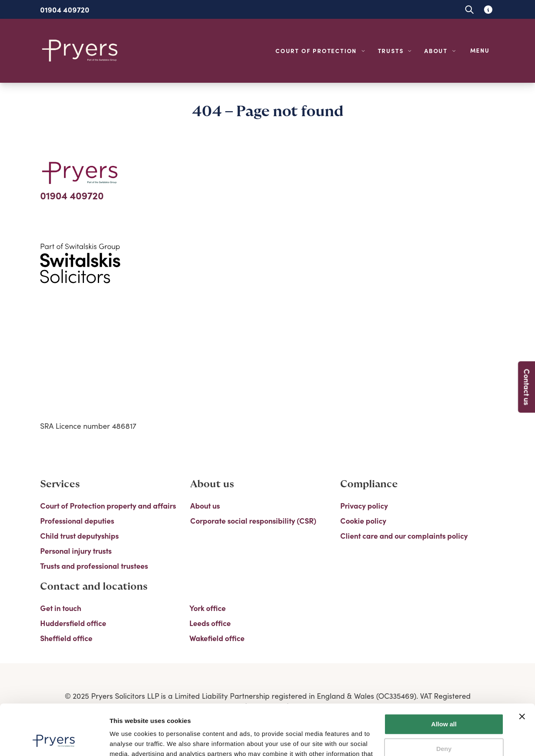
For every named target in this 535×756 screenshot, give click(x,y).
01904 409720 (65, 10)
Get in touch (61, 608)
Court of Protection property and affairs (108, 506)
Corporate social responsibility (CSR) (253, 521)
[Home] (80, 51)
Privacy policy (364, 506)
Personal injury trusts (76, 551)
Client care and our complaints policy (404, 536)
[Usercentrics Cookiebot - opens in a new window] (54, 740)
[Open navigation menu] (481, 51)
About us (205, 506)
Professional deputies (77, 521)
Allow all (444, 677)
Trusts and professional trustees (94, 566)
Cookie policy (363, 521)
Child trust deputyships (79, 536)
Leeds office (210, 623)
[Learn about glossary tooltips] (488, 9)
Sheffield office (66, 638)
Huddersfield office (73, 623)
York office (208, 608)
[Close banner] (522, 669)
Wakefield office (217, 638)
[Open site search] (469, 9)
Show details (129, 739)
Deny (444, 701)
